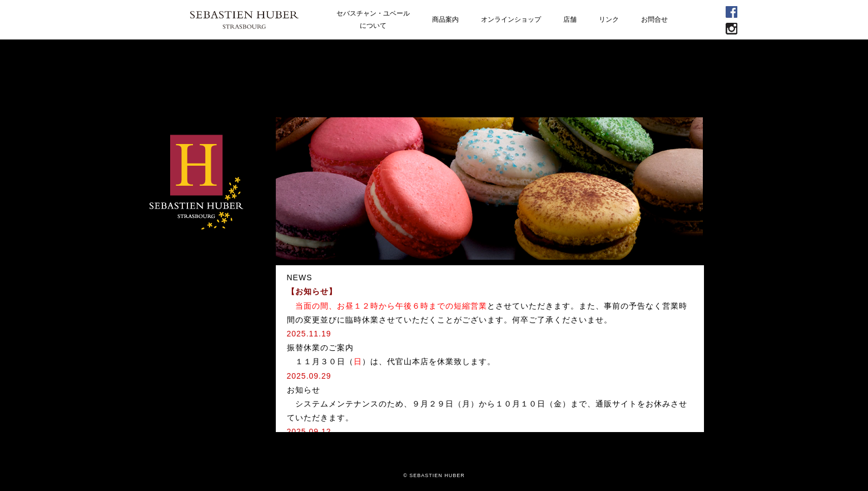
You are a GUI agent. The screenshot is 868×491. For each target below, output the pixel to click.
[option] (490, 189)
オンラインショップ (511, 19)
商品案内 (445, 19)
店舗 (570, 19)
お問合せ (654, 19)
